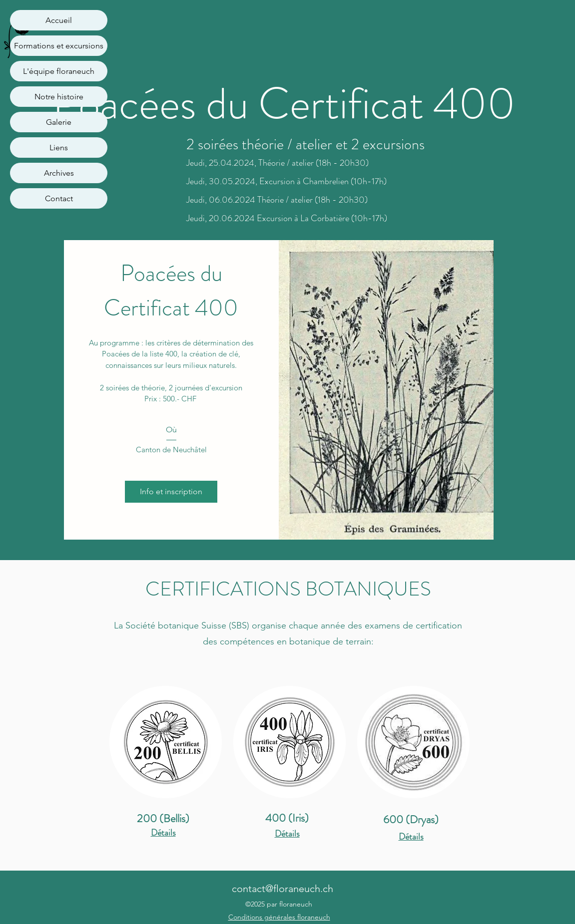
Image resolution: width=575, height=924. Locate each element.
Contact (59, 198)
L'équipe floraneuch (59, 71)
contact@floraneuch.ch (283, 889)
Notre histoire (59, 97)
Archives (59, 173)
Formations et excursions (59, 46)
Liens (59, 148)
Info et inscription (171, 491)
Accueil (59, 20)
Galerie (59, 122)
